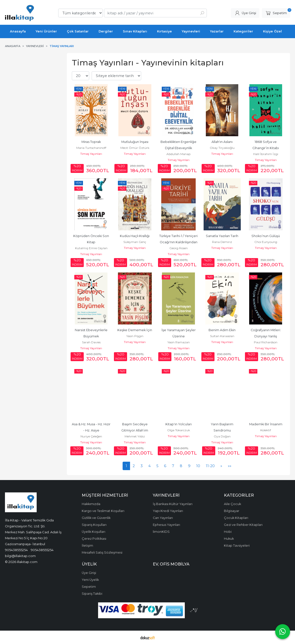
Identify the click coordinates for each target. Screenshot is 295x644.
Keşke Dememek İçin (135, 330)
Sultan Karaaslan (222, 336)
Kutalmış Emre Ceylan (91, 248)
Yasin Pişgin (135, 336)
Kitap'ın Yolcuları (179, 424)
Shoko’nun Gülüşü (266, 236)
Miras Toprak (91, 142)
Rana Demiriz (222, 242)
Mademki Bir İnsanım (266, 424)
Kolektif (266, 430)
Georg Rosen (179, 248)
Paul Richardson (266, 342)
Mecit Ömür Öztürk (135, 148)
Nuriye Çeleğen (91, 436)
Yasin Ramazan (179, 342)
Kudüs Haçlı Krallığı (135, 236)
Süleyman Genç (135, 242)
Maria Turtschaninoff (91, 148)
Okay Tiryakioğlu (222, 148)
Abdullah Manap (178, 154)
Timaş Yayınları (91, 154)
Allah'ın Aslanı (222, 142)
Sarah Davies (91, 342)
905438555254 (16, 550)
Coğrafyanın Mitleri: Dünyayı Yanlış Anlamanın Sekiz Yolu (266, 336)
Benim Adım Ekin (222, 330)
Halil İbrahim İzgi (266, 154)
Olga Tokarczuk (179, 430)
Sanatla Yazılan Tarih (222, 236)
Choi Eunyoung (266, 242)
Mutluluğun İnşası (135, 142)
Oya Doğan (222, 436)
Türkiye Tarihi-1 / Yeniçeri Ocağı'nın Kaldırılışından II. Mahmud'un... (179, 242)
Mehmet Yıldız (135, 436)
